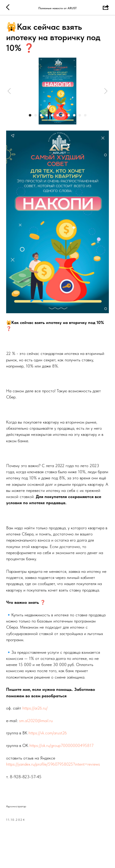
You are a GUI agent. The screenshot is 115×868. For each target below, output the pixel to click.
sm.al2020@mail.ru (36, 721)
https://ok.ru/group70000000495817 (61, 745)
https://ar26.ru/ (35, 708)
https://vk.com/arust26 (48, 733)
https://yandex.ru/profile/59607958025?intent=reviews (53, 764)
